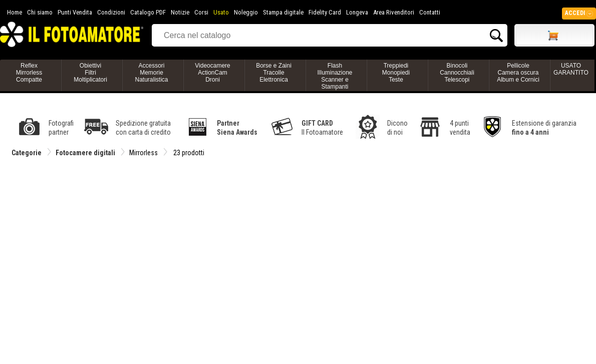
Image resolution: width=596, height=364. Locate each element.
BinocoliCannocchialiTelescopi (457, 73)
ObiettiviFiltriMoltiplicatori (90, 73)
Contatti (430, 12)
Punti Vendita (75, 12)
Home (15, 12)
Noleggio (246, 12)
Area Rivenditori (394, 12)
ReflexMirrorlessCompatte (29, 73)
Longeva (357, 12)
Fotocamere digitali (85, 153)
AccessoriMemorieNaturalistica (151, 73)
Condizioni (111, 12)
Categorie (27, 153)
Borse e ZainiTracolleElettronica (274, 73)
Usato (221, 12)
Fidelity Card (325, 12)
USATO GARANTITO (571, 69)
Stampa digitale (283, 12)
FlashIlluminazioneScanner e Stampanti (335, 76)
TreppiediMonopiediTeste (396, 73)
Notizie (180, 12)
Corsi (201, 12)
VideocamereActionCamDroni (213, 73)
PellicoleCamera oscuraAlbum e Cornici (518, 73)
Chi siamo (40, 12)
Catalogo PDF (148, 12)
